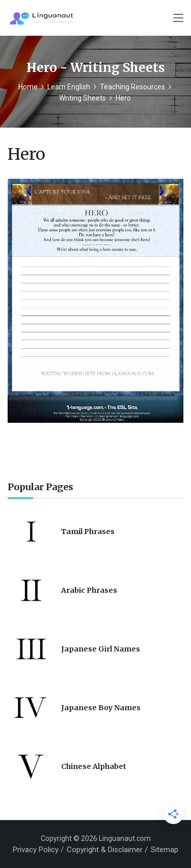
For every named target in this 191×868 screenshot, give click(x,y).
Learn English (69, 87)
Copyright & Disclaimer (105, 850)
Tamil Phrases (88, 532)
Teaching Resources (132, 87)
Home (28, 87)
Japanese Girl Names (101, 649)
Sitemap (165, 850)
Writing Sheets (83, 98)
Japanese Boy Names (101, 708)
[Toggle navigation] (178, 18)
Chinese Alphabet (94, 766)
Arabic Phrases (89, 590)
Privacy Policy (36, 850)
